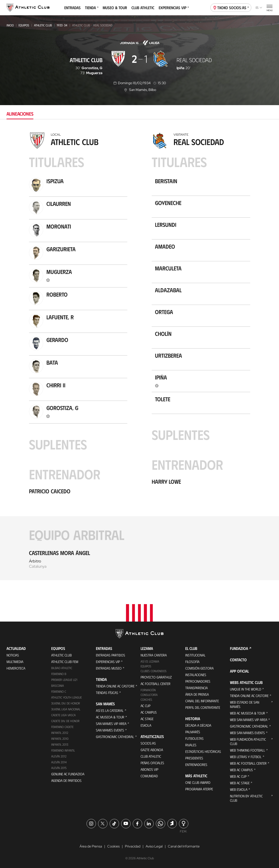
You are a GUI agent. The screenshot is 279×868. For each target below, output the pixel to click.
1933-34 (62, 25)
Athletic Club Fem (65, 662)
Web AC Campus (241, 770)
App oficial (239, 671)
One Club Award (198, 782)
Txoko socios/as (231, 7)
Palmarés (193, 732)
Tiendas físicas (107, 693)
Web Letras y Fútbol (246, 757)
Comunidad (149, 776)
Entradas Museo (109, 668)
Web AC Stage (240, 783)
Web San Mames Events (247, 733)
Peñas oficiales (152, 763)
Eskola (146, 725)
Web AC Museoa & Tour (248, 713)
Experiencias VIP (174, 8)
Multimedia (15, 662)
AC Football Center (156, 684)
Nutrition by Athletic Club (246, 798)
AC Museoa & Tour (110, 717)
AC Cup (145, 706)
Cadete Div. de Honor (65, 721)
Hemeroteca (16, 668)
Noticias (13, 655)
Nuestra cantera (154, 655)
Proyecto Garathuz (156, 677)
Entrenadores (196, 765)
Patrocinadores (198, 681)
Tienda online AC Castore (115, 686)
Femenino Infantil (63, 750)
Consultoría (149, 695)
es (259, 8)
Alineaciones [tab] (20, 114)
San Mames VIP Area (111, 724)
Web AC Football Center (248, 763)
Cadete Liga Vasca (63, 715)
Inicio (10, 25)
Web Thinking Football (248, 750)
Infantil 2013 (60, 744)
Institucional (195, 655)
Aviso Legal (154, 846)
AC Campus (149, 712)
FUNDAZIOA (239, 648)
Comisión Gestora (199, 668)
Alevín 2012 (59, 756)
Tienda (92, 8)
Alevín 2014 (59, 762)
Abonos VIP (149, 769)
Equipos (24, 25)
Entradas (72, 8)
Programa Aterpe (199, 789)
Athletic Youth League (66, 697)
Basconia (58, 686)
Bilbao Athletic (62, 668)
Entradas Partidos (111, 655)
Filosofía (192, 662)
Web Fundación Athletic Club (248, 741)
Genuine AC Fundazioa (68, 774)
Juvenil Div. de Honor (66, 703)
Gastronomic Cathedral (115, 737)
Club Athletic (143, 8)
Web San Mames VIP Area (249, 720)
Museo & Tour (115, 8)
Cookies (113, 846)
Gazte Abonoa (152, 750)
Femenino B (59, 674)
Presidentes (194, 758)
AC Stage (147, 719)
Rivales (191, 745)
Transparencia (196, 688)
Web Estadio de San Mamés (245, 704)
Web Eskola (239, 789)
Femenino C (59, 691)
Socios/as (148, 743)
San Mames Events (110, 730)
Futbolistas (194, 738)
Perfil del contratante (203, 707)
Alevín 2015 (59, 768)
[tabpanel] (139, 355)
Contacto (238, 660)
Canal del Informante (202, 701)
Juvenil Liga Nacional (66, 709)
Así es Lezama (150, 661)
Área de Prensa (197, 694)
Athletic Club (43, 25)
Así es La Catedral (110, 710)
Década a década (198, 725)
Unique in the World (246, 689)
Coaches (146, 700)
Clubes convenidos (154, 671)
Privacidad (133, 846)
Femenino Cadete (62, 727)
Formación (148, 690)
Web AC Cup (238, 776)
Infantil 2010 (60, 739)
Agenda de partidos (66, 780)
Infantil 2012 (60, 733)
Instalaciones (196, 675)
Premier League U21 (64, 680)
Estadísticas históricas (203, 751)
